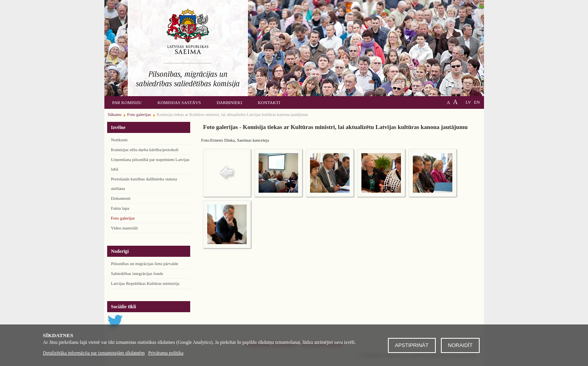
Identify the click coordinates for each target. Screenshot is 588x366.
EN (477, 102)
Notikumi (119, 140)
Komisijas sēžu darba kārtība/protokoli (145, 150)
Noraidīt (460, 345)
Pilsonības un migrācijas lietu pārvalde (145, 264)
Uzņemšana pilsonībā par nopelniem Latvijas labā (150, 164)
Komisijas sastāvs (179, 102)
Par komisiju (127, 102)
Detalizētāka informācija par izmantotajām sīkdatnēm (94, 353)
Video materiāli (125, 228)
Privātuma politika (166, 353)
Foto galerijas (123, 218)
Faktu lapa (120, 208)
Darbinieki (229, 102)
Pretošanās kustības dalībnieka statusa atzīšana (144, 184)
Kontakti (269, 102)
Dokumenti (121, 198)
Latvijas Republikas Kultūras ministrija (145, 283)
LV (468, 102)
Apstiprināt (412, 345)
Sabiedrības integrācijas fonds (137, 273)
